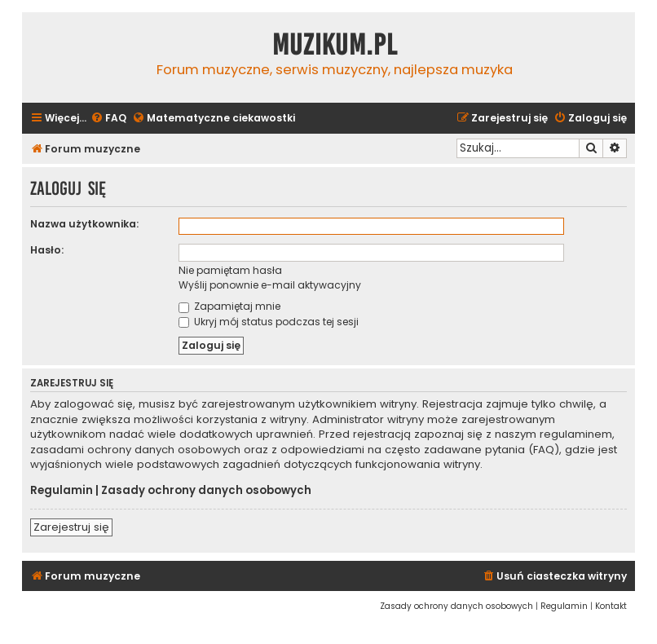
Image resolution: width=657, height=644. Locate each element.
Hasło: (47, 250)
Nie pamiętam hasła (230, 270)
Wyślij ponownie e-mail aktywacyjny (270, 285)
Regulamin (62, 491)
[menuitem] (108, 119)
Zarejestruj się (71, 527)
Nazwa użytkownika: (84, 224)
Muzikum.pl (335, 45)
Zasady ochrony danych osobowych (206, 491)
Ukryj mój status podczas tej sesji (269, 322)
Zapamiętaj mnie (229, 306)
